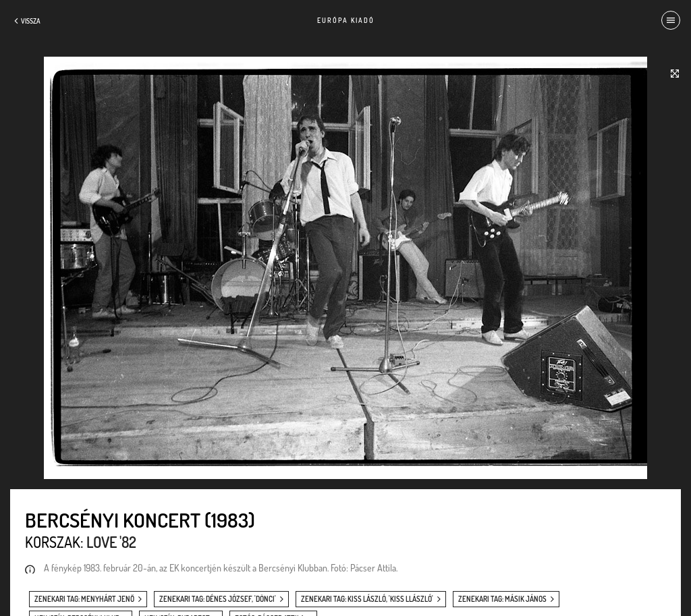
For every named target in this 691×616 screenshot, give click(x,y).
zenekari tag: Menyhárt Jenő (84, 599)
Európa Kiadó (346, 20)
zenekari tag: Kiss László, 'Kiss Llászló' (367, 599)
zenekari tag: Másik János (502, 599)
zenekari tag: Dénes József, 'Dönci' (218, 599)
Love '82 (111, 542)
